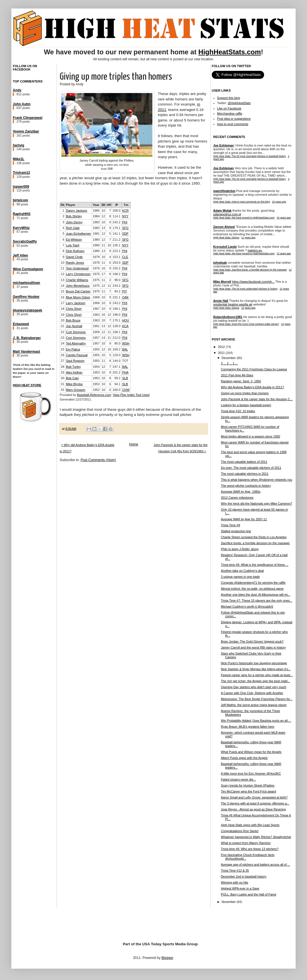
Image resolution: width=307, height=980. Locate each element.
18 (63, 309)
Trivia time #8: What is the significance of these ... (255, 565)
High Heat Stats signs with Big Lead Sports (250, 825)
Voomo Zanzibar (26, 131)
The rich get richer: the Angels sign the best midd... (255, 681)
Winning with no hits (235, 882)
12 (103, 216)
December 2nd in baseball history (244, 876)
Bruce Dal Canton (78, 291)
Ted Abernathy (76, 343)
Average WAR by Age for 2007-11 (244, 519)
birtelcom (20, 200)
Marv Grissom (76, 390)
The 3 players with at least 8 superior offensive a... (255, 803)
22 (63, 332)
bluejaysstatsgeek (27, 310)
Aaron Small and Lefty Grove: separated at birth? (254, 797)
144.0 (116, 361)
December (229, 358)
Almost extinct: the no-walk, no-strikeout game (252, 589)
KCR (126, 211)
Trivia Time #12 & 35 (235, 870)
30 (63, 378)
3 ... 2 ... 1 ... (229, 363)
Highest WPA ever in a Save (240, 888)
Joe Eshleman (224, 145)
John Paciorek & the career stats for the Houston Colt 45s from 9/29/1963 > (181, 448)
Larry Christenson (78, 274)
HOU (126, 320)
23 (63, 338)
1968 (96, 297)
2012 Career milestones (237, 498)
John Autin (22, 104)
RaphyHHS (22, 214)
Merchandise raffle (230, 114)
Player (71, 205)
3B (103, 205)
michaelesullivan (26, 283)
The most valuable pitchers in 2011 (245, 474)
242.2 (116, 222)
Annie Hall (221, 301)
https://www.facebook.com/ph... (253, 282)
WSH (126, 343)
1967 (96, 309)
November (229, 902)
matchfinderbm (224, 191)
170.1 (116, 228)
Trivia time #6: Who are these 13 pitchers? (250, 849)
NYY (126, 216)
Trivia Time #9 (230, 525)
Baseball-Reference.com (94, 395)
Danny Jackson (77, 211)
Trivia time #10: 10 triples (238, 411)
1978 (96, 257)
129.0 (116, 355)
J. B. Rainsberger (27, 338)
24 (63, 343)
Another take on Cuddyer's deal (242, 571)
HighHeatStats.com (230, 52)
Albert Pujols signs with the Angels (244, 758)
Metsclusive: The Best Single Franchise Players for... (257, 699)
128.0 (116, 326)
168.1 (116, 332)
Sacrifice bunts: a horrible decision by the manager (255, 543)
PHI (125, 222)
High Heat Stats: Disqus (226, 238)
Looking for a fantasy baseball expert (246, 405)
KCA (126, 326)
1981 (96, 234)
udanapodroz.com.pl (227, 214)
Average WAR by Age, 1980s (241, 492)
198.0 (116, 315)
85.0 (117, 343)
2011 (222, 353)
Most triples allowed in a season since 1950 (250, 436)
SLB (125, 378)
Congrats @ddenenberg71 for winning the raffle (253, 583)
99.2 (117, 378)
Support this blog (229, 98)
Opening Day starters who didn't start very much (254, 687)
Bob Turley (73, 367)
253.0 (116, 263)
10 (103, 211)
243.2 (116, 286)
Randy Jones (75, 263)
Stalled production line (236, 531)
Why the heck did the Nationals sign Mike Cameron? (257, 504)
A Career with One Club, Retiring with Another (252, 693)
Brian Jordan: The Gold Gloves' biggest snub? (252, 641)
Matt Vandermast (26, 352)
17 (103, 274)
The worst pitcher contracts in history (246, 486)
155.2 (116, 268)
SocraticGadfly (25, 242)
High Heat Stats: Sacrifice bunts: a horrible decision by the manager (250, 270)
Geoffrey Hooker (26, 297)
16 (63, 297)
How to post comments (233, 124)
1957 (96, 338)
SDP (126, 234)
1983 (96, 222)
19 (63, 315)
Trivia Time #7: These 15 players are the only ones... (257, 601)
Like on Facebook (229, 108)
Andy (17, 90)
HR (109, 205)
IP (117, 205)
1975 (96, 280)
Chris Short (74, 309)
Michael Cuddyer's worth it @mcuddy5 (247, 606)
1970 (96, 291)
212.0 (116, 338)
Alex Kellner (74, 372)
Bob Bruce (73, 320)
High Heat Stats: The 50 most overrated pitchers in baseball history (250, 156)
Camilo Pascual (77, 355)
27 (63, 361)
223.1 (116, 251)
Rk (63, 205)
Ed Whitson (74, 240)
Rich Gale (73, 228)
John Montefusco (78, 286)
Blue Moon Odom (78, 297)
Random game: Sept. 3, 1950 (241, 381)
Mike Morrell (222, 282)
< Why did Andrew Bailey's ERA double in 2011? (87, 448)
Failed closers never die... (238, 779)
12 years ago (284, 253)
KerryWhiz (21, 228)
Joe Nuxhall (74, 326)
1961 (96, 326)
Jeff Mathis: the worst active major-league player (254, 705)
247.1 (116, 367)
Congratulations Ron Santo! (240, 831)
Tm (126, 205)
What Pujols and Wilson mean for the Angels (251, 752)
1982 (96, 228)
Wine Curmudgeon (28, 269)
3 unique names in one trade (240, 577)
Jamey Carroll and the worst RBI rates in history (253, 647)
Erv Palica (73, 349)
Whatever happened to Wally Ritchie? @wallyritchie (256, 837)
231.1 (116, 297)
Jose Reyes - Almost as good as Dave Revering (253, 809)
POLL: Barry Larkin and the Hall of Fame (249, 894)
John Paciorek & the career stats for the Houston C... (257, 399)
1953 (96, 372)
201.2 (116, 372)
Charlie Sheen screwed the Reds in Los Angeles (254, 537)
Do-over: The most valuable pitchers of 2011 (251, 468)
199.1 (116, 309)
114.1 (116, 216)
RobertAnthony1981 (228, 317)
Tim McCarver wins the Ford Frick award (248, 791)
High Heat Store (27, 385)
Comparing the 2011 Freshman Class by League (254, 369)
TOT (125, 361)
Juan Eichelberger (78, 234)
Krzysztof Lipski (225, 247)
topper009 (21, 187)
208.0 (116, 211)
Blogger (167, 958)
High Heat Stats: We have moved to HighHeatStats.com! (244, 218)
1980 (96, 240)
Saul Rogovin (75, 361)
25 (63, 349)
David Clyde (74, 257)
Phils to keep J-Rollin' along (240, 549)
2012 (222, 347)
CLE (125, 257)
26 (63, 355)
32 (63, 390)
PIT (125, 291)
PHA (126, 372)
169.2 (116, 349)
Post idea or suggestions (234, 119)
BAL (125, 349)
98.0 (117, 280)
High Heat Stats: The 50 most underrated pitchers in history (245, 289)
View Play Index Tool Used (131, 395)
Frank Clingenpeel (28, 118)
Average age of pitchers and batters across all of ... (255, 865)
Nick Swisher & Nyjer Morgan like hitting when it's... (256, 669)
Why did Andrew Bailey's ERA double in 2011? (252, 387)
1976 (96, 268)
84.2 (117, 291)
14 (63, 286)
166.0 (116, 390)
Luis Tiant (73, 245)
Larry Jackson (76, 303)
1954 (96, 367)
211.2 (116, 240)
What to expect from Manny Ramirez (246, 843)
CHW (126, 390)
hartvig (18, 145)
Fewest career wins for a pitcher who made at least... (257, 675)
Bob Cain (72, 378)
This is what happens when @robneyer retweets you (257, 480)
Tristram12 (21, 173)
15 (63, 291)
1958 (96, 332)
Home (134, 444)
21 (63, 326)
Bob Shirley (74, 216)
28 (63, 367)
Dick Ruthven (75, 251)
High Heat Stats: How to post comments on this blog (241, 202)
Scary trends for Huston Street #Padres (248, 785)
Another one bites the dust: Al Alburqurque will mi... (256, 595)
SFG (125, 228)
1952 (96, 390)
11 (103, 245)
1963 (96, 315)
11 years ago (248, 238)
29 (63, 372)
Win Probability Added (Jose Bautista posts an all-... (256, 721)
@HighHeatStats (239, 103)
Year (96, 205)
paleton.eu (255, 250)
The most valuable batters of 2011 (244, 462)
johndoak (220, 263)
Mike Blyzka (74, 384)
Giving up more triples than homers (245, 393)
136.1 (116, 245)
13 (103, 228)
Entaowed (21, 324)
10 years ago (279, 202)
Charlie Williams (77, 280)
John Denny (74, 222)
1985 (96, 211)
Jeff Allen (20, 255)
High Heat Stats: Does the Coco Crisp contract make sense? (246, 324)
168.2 (116, 274)
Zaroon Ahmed (224, 227)
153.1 (116, 257)
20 (63, 320)
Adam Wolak (222, 211)
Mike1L (19, 159)
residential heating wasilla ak (233, 304)
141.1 (116, 234)
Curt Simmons (76, 332)
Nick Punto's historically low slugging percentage (254, 663)
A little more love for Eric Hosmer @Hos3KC (251, 773)
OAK (126, 297)
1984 (96, 216)
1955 (96, 349)
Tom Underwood (77, 268)
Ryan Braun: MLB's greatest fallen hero (248, 727)
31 (63, 384)
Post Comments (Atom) (98, 460)
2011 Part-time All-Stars (237, 375)
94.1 (117, 384)
